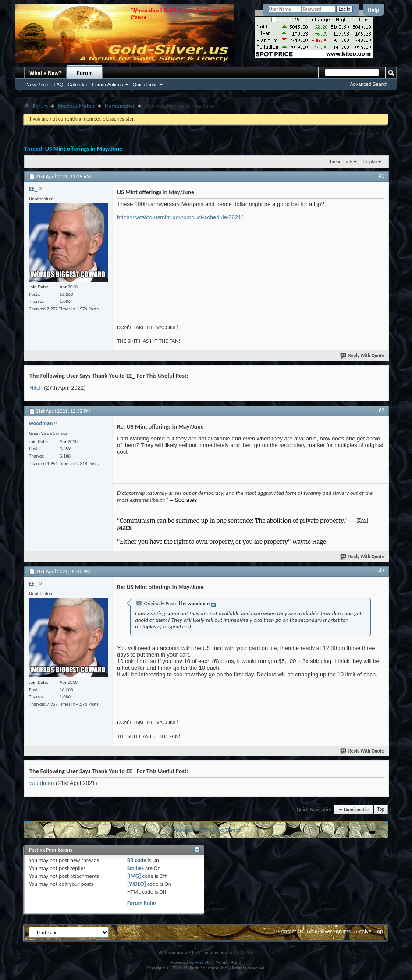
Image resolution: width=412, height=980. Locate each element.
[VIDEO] (137, 884)
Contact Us (291, 931)
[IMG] (134, 876)
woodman (42, 783)
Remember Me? (290, 20)
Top (381, 810)
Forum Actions (107, 85)
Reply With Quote (362, 356)
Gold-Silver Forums (329, 931)
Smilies (135, 868)
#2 (381, 410)
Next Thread (227, 830)
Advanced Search (369, 84)
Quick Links (145, 85)
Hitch (36, 388)
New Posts (38, 85)
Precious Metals (76, 106)
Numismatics (120, 106)
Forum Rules (142, 903)
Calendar (78, 85)
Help (373, 10)
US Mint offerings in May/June (84, 149)
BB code (137, 860)
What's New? (46, 73)
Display (370, 162)
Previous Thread (189, 830)
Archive (363, 931)
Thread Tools (340, 162)
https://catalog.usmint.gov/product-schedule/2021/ (180, 217)
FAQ (59, 85)
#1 (381, 176)
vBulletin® (205, 962)
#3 (381, 571)
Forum (85, 73)
